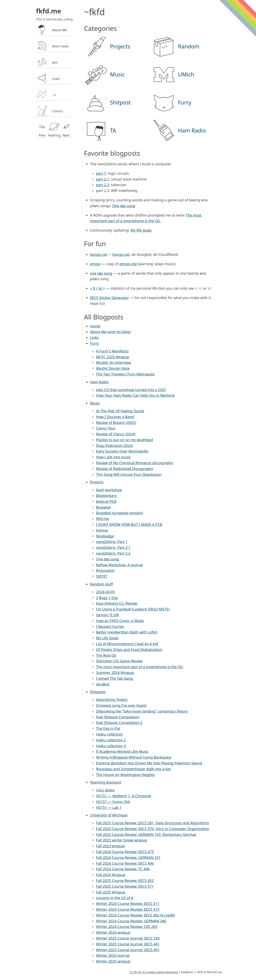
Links (94, 337)
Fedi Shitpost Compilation (118, 717)
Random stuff (101, 584)
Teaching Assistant (106, 782)
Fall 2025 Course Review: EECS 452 (125, 881)
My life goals (141, 230)
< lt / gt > (97, 288)
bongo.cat (121, 254)
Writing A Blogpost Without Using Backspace (134, 757)
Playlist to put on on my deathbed (124, 440)
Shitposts (98, 692)
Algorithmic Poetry (112, 700)
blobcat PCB (106, 501)
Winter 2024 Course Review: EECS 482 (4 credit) (135, 915)
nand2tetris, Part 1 (112, 542)
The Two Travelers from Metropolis (125, 374)
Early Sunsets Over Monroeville (122, 451)
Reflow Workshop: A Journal (119, 565)
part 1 (101, 173)
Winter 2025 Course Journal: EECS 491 (128, 950)
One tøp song (124, 206)
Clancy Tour (106, 428)
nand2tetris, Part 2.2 (113, 553)
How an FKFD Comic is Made (120, 621)
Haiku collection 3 (111, 746)
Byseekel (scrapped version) (119, 513)
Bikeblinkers (106, 496)
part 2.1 (102, 179)
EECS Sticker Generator (109, 298)
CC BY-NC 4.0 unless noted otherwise (154, 972)
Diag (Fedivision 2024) (114, 446)
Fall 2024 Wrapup (111, 875)
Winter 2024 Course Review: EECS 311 (128, 904)
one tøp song (101, 273)
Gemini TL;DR (107, 615)
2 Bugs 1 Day (107, 598)
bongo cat (98, 254)
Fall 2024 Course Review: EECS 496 (125, 863)
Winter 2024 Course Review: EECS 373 (128, 909)
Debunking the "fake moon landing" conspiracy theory (142, 711)
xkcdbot (103, 684)
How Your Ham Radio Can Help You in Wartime (135, 395)
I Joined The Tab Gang (114, 678)
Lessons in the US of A (115, 898)
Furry (94, 343)
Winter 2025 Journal (113, 955)
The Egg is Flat (108, 728)
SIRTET (102, 576)
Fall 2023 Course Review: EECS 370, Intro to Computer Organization (153, 829)
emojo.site (128, 264)
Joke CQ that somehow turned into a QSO (131, 390)
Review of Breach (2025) (116, 423)
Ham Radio (99, 382)
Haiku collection (109, 734)
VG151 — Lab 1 (109, 807)
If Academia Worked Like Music (122, 751)
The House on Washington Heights (125, 775)
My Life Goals (107, 638)
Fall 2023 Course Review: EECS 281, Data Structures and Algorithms (152, 823)
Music (95, 403)
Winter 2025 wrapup (113, 961)
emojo (95, 264)
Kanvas (102, 530)
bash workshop (109, 490)
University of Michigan (109, 815)
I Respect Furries (110, 627)
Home (95, 326)
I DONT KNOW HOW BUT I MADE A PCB (129, 524)
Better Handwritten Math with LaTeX (127, 632)
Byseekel (103, 507)
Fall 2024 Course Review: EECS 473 (125, 852)
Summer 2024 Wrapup (115, 673)
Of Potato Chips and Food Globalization (129, 650)
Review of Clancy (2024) (116, 434)
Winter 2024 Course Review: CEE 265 (127, 927)
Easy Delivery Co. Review (117, 603)
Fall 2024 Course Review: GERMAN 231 (128, 857)
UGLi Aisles (105, 790)
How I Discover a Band (115, 417)
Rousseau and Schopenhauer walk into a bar (133, 769)
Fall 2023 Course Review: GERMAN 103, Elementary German (146, 834)
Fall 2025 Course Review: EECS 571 (125, 886)
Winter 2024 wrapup (113, 932)
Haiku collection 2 (111, 740)
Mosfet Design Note (113, 368)
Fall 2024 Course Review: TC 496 (123, 869)
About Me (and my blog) (110, 332)
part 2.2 (102, 185)
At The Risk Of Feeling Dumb (120, 411)
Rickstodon (105, 570)
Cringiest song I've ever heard (121, 705)
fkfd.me (102, 519)
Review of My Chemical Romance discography (134, 463)
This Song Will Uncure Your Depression (129, 474)
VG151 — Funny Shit (113, 802)
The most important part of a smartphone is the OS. (140, 667)
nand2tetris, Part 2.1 (113, 547)
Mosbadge (105, 536)
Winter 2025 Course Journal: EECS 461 (128, 944)
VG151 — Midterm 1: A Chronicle (123, 796)
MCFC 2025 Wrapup (113, 357)
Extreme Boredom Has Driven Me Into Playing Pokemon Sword (149, 763)
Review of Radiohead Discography (125, 469)
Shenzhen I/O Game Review (119, 661)
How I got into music (113, 457)
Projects (97, 482)
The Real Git (106, 655)
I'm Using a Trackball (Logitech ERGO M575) (133, 609)
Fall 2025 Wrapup (111, 892)
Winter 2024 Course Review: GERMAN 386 (131, 921)
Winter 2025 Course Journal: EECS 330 (128, 938)
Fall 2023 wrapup (110, 846)
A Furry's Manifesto (112, 351)
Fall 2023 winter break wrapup (121, 840)
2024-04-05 (105, 592)
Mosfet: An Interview (113, 362)
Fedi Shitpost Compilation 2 (119, 723)
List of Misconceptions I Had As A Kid (127, 644)
